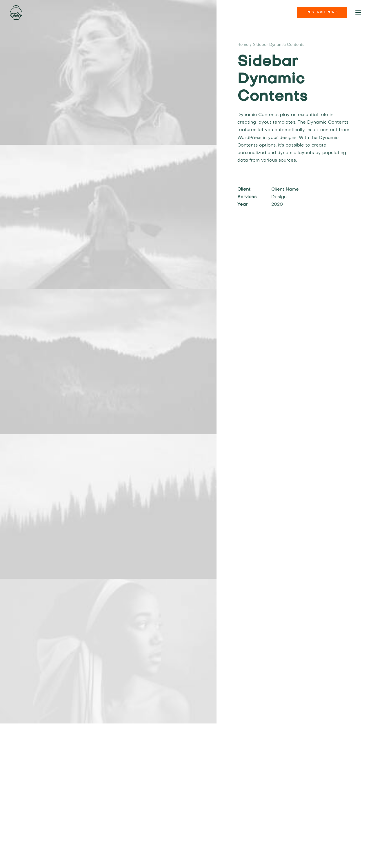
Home (243, 45)
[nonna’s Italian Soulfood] (16, 12)
